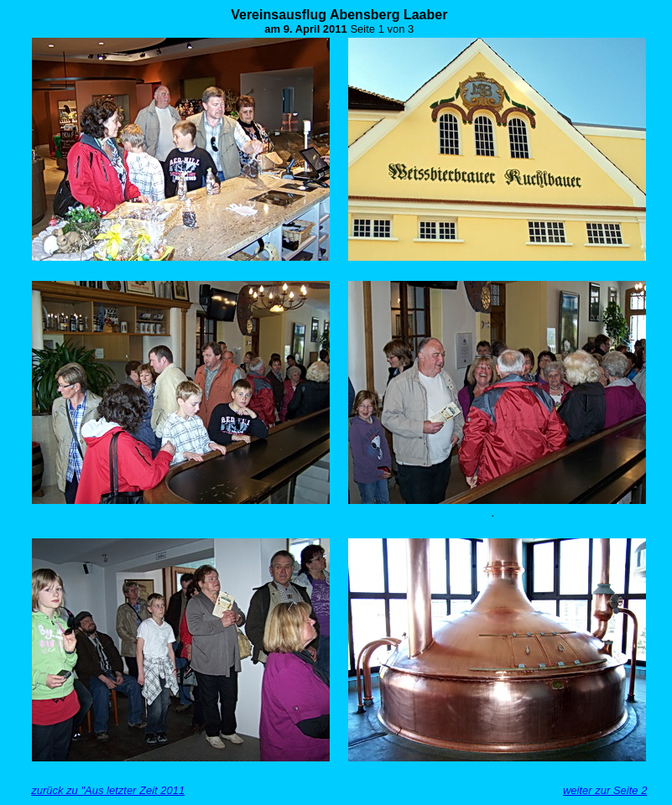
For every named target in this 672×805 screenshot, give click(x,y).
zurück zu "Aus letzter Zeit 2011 (108, 790)
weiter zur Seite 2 (605, 790)
